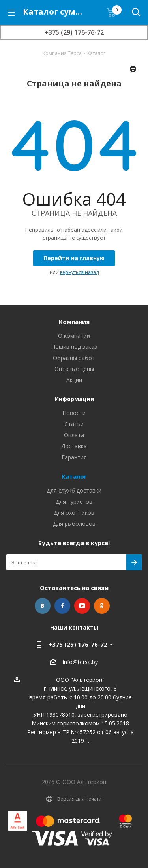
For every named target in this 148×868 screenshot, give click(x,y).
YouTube (82, 606)
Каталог (74, 476)
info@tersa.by (80, 662)
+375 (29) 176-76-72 (74, 32)
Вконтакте (43, 606)
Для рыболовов (74, 524)
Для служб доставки (74, 490)
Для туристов (74, 502)
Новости (74, 413)
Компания (74, 322)
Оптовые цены (74, 369)
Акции (74, 380)
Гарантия (74, 457)
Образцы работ (74, 358)
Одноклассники (102, 606)
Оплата (74, 435)
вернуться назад (79, 272)
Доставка (74, 446)
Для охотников (74, 513)
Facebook (62, 606)
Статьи (74, 424)
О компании (74, 336)
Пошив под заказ (74, 347)
